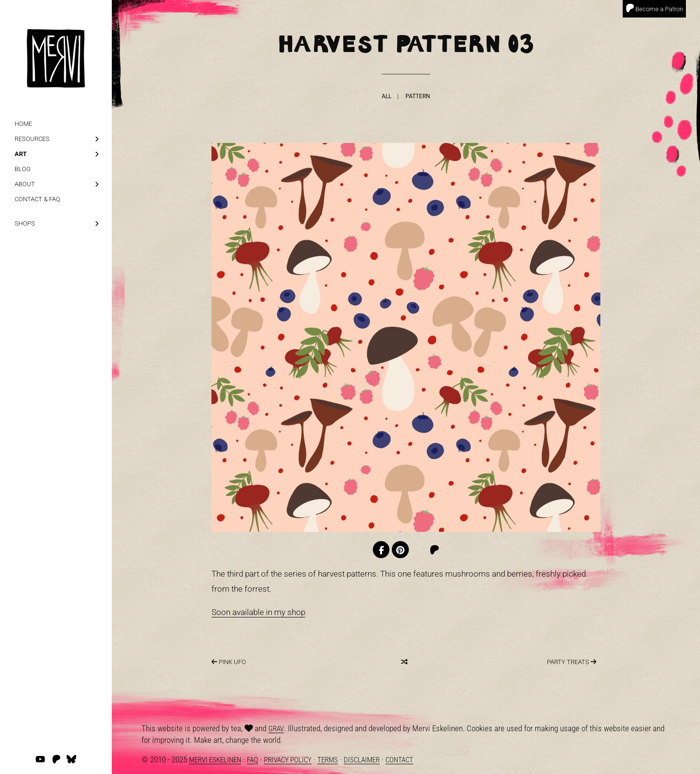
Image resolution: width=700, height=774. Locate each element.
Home (23, 124)
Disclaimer (362, 760)
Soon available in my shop (258, 612)
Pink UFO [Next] (229, 662)
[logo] (56, 44)
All (386, 96)
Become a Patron (654, 8)
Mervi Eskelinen (215, 760)
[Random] (404, 662)
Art (21, 154)
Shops (25, 223)
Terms (328, 760)
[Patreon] (434, 550)
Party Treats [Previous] (572, 662)
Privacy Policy (288, 760)
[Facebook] (381, 550)
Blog (23, 169)
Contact (399, 760)
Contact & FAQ (37, 199)
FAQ (253, 760)
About (25, 184)
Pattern (418, 96)
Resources (32, 139)
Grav (276, 729)
